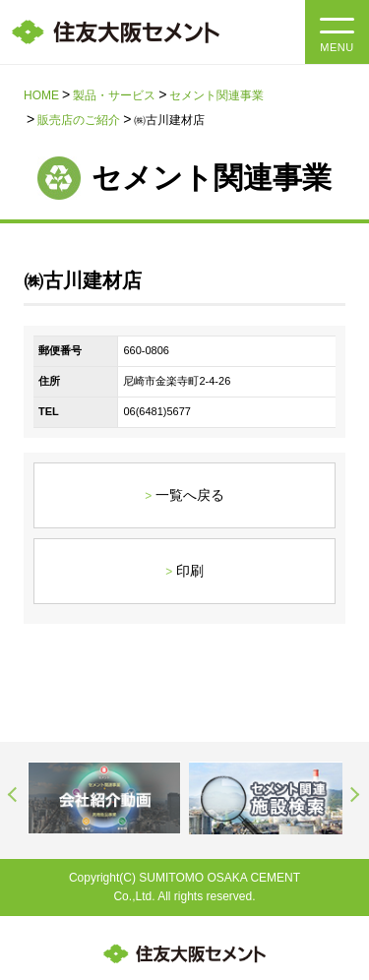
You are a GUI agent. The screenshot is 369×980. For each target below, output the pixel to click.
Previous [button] (14, 795)
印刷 (190, 571)
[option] (104, 797)
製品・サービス (114, 95)
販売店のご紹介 (79, 120)
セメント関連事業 (216, 95)
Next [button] (355, 795)
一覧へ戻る (190, 495)
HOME (41, 95)
